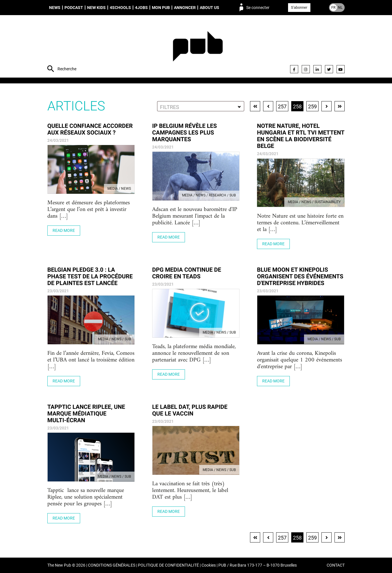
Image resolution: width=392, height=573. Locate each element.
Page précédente (268, 106)
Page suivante (327, 106)
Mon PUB (161, 8)
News (55, 8)
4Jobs (141, 8)
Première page (255, 106)
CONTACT (336, 565)
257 (282, 106)
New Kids (96, 8)
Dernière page (340, 106)
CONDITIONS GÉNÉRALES (112, 565)
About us (210, 8)
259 (312, 106)
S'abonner (299, 7)
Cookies (209, 565)
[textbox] (201, 107)
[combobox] (201, 106)
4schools (120, 8)
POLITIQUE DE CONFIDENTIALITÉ (168, 565)
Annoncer (185, 8)
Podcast (74, 8)
